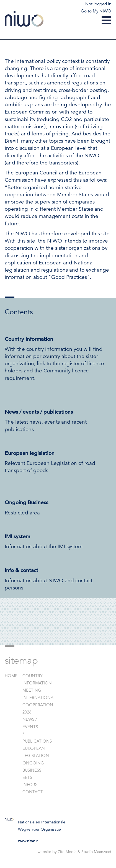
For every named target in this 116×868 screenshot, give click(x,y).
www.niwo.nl (29, 841)
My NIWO (102, 11)
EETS (27, 777)
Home (11, 676)
